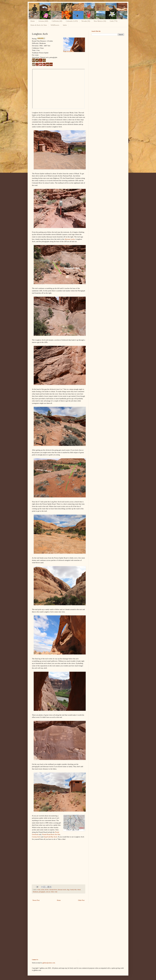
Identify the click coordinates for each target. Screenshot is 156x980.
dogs (68, 890)
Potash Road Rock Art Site (51, 834)
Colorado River (53, 890)
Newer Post (36, 900)
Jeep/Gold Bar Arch (50, 837)
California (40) (57, 21)
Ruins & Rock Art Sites (39, 25)
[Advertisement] (108, 53)
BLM (47, 890)
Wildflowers (55, 25)
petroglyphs (42, 892)
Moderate (35, 892)
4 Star (39, 890)
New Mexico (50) (100, 21)
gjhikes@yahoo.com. (49, 963)
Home (33, 21)
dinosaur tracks (70, 239)
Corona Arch (36, 837)
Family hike (74, 890)
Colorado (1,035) (72, 21)
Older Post (81, 900)
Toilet (52, 892)
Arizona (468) (43, 21)
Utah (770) (114, 21)
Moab (79, 890)
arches (43, 890)
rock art (48, 892)
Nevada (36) (86, 21)
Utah (56, 892)
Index (65, 25)
